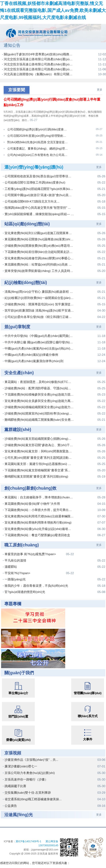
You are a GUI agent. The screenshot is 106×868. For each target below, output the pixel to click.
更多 (100, 90)
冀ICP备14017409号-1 (29, 832)
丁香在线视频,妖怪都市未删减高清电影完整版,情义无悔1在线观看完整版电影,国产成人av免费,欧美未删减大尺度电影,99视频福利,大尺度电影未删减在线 (53, 10)
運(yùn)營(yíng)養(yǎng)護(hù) (34, 157)
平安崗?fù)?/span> (39, 563)
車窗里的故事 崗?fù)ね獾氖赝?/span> (39, 545)
